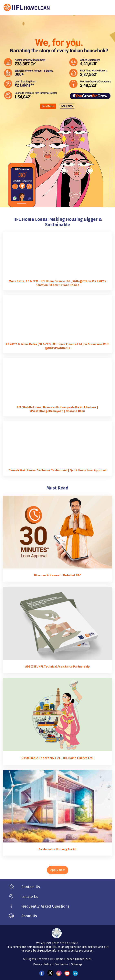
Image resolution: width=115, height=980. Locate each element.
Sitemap (77, 964)
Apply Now (58, 870)
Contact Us (31, 887)
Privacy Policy (43, 964)
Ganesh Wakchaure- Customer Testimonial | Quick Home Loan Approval (57, 470)
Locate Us (30, 897)
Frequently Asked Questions (45, 906)
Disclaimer (62, 964)
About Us (29, 916)
